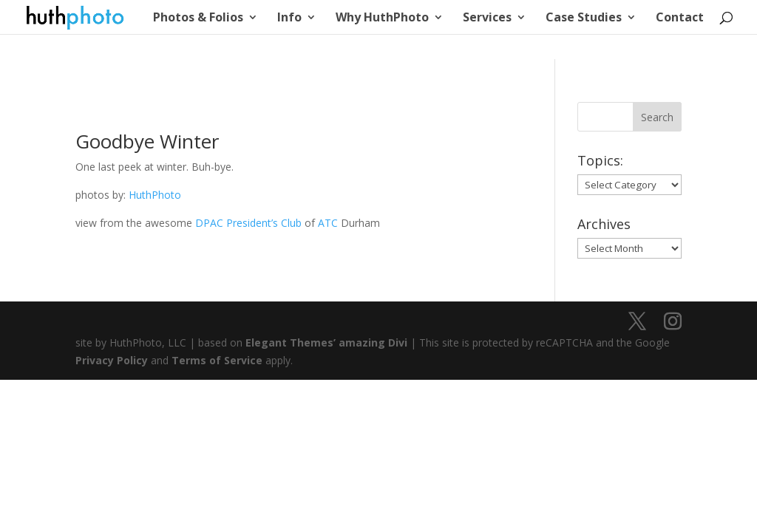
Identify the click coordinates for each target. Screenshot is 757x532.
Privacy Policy (112, 360)
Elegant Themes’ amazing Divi (325, 342)
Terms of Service (217, 360)
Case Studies (584, 18)
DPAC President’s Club (248, 223)
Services (487, 18)
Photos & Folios (198, 18)
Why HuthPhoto (382, 18)
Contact (680, 18)
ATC (328, 223)
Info (289, 18)
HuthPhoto (155, 195)
